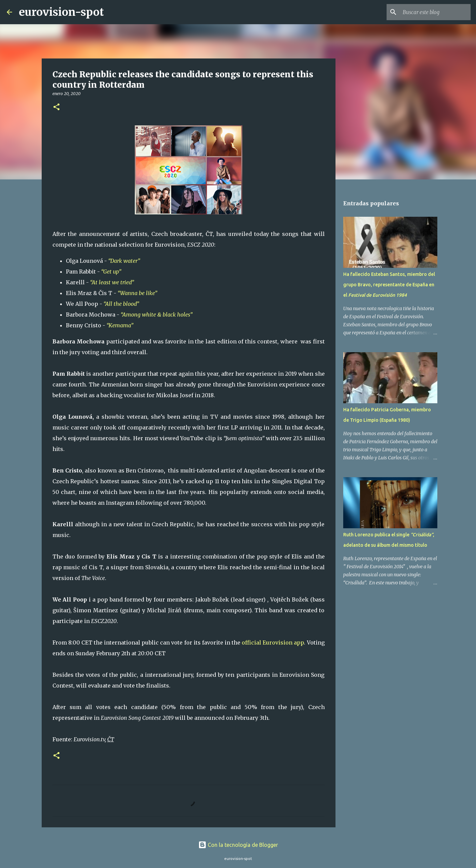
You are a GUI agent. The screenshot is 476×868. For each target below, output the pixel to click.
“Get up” (111, 272)
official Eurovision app (273, 643)
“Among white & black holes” (157, 315)
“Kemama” (121, 325)
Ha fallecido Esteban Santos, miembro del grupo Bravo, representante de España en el (389, 285)
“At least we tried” (112, 282)
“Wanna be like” (138, 293)
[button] (56, 107)
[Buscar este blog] (435, 12)
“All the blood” (121, 304)
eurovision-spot (61, 12)
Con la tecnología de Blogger (238, 845)
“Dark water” (125, 261)
